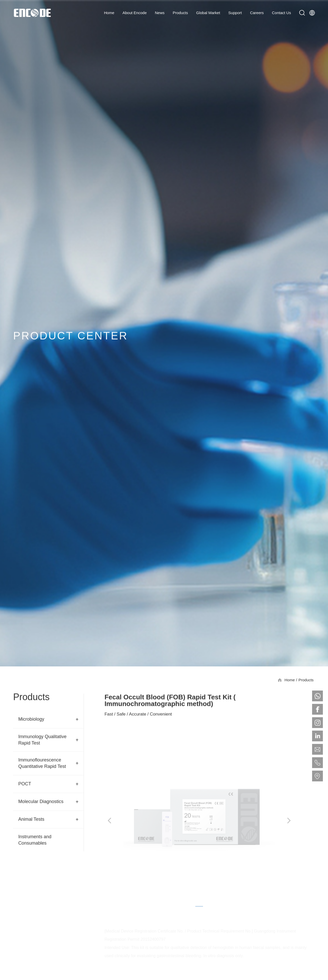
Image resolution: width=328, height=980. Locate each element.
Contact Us (282, 13)
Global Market (208, 13)
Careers (257, 13)
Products (180, 13)
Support (235, 13)
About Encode (134, 13)
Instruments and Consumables (35, 841)
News (160, 13)
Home (109, 13)
